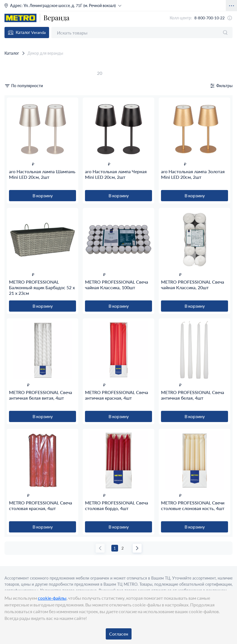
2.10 (12, 430)
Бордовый (17, 160)
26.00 (13, 348)
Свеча (13, 287)
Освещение (19, 122)
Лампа (14, 281)
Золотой (16, 166)
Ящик (13, 292)
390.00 (14, 508)
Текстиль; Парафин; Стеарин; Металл (44, 221)
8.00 (12, 375)
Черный (15, 188)
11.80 (13, 314)
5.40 (12, 452)
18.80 (13, 331)
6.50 (12, 458)
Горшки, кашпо (22, 116)
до (54, 95)
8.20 (12, 380)
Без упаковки (20, 243)
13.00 (13, 320)
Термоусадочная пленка (31, 260)
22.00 (13, 469)
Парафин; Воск (22, 216)
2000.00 (15, 541)
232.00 (14, 502)
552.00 (14, 530)
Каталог (10, 53)
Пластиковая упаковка (29, 248)
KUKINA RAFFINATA (29, 568)
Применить (14, 580)
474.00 (14, 513)
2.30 (12, 436)
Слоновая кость (23, 183)
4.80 (12, 447)
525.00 (14, 519)
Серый (14, 177)
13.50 (13, 464)
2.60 (12, 441)
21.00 (13, 408)
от (54, 89)
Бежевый (16, 149)
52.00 (13, 475)
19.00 (13, 336)
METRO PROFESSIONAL (33, 574)
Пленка (15, 254)
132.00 (14, 496)
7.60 (12, 369)
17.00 (13, 325)
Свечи (14, 128)
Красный (16, 172)
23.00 (13, 342)
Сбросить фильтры (20, 73)
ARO (13, 563)
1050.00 (15, 536)
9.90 (12, 386)
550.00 (14, 524)
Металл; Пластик (24, 210)
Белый (14, 155)
